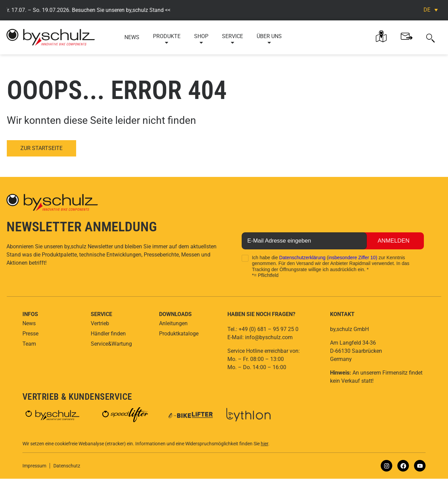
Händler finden (108, 334)
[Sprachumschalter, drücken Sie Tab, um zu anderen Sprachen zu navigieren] (431, 10)
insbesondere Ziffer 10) (353, 258)
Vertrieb (100, 323)
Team (29, 344)
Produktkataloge (179, 334)
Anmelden (391, 241)
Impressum (34, 466)
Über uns (269, 39)
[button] (430, 37)
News (132, 37)
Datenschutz (67, 466)
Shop (201, 39)
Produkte (167, 39)
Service (232, 39)
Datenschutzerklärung (302, 258)
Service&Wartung (111, 344)
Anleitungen (173, 323)
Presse (30, 334)
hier (264, 444)
